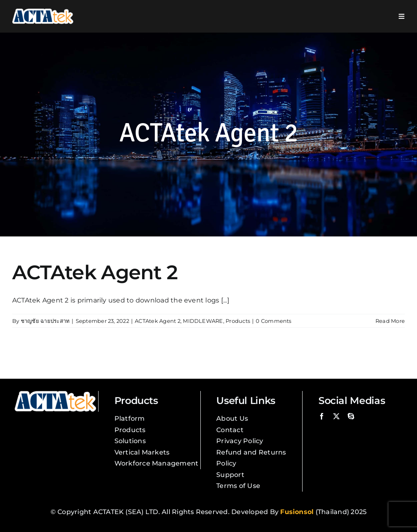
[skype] (351, 416)
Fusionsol (297, 512)
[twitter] (336, 416)
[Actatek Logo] (43, 12)
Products (238, 321)
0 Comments (273, 321)
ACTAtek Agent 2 (95, 272)
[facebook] (322, 416)
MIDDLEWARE (203, 321)
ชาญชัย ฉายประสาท (45, 321)
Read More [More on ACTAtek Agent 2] (390, 321)
